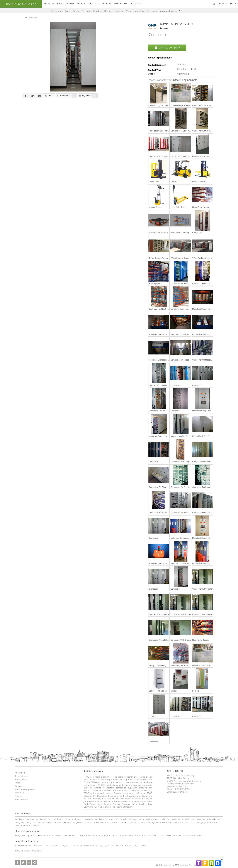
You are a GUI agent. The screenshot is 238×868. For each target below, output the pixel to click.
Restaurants (43, 836)
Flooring (97, 11)
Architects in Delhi (42, 819)
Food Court (116, 836)
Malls (65, 836)
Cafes (71, 836)
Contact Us (18, 786)
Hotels (87, 836)
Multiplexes (140, 836)
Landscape (76, 846)
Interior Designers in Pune (200, 819)
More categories (170, 11)
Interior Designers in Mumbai (149, 819)
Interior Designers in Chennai (49, 822)
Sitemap (17, 796)
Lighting (119, 11)
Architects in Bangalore (81, 819)
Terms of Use (19, 776)
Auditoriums (153, 836)
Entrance (127, 846)
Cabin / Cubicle (49, 846)
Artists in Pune (131, 822)
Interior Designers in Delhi (175, 819)
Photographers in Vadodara (25, 826)
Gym (135, 846)
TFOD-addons (20, 800)
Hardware (152, 11)
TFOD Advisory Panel (23, 790)
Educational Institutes (182, 836)
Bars (125, 836)
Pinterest (38, 96)
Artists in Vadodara (184, 822)
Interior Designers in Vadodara (77, 822)
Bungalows (18, 836)
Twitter (31, 96)
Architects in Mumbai (23, 819)
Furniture (86, 11)
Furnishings (139, 11)
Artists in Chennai (166, 822)
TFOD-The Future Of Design (27, 851)
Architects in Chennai (103, 819)
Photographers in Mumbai (206, 822)
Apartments (31, 836)
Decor (76, 11)
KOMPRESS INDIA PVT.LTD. (178, 24)
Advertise (18, 793)
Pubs (131, 836)
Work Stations (115, 846)
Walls (128, 11)
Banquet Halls (104, 836)
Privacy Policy (20, 780)
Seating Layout (101, 846)
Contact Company (168, 48)
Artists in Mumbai (100, 822)
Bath (68, 11)
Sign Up (223, 4)
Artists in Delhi (116, 822)
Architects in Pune (61, 819)
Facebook (24, 96)
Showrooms (56, 836)
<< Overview (30, 18)
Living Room (64, 846)
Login (233, 4)
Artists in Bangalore (148, 822)
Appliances (56, 11)
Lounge (79, 836)
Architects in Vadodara (124, 819)
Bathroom (26, 846)
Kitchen (108, 11)
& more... (196, 836)
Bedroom (37, 846)
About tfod (18, 773)
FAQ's (16, 783)
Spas (93, 836)
